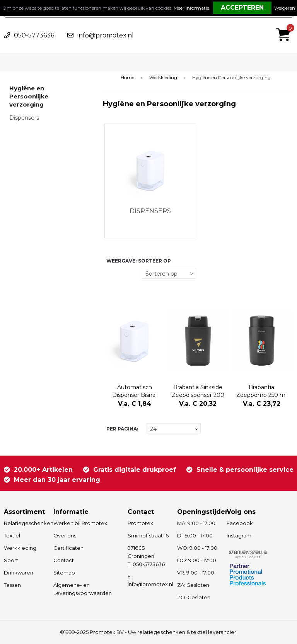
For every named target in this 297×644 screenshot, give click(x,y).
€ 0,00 (285, 24)
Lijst (111, 288)
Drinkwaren (19, 573)
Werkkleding (163, 78)
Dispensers (24, 118)
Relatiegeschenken (25, 523)
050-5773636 (34, 35)
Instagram (239, 536)
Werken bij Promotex (80, 523)
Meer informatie (191, 8)
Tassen (12, 585)
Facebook (240, 523)
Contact (64, 560)
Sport (11, 560)
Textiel (12, 536)
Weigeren (285, 8)
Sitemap (64, 573)
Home (127, 78)
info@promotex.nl (106, 35)
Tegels (111, 274)
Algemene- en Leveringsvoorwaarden (83, 589)
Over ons (65, 536)
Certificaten (68, 548)
